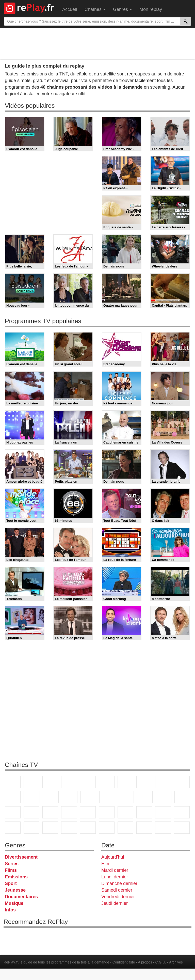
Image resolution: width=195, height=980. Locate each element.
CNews (13, 812)
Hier (105, 864)
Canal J (182, 812)
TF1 (13, 782)
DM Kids (50, 828)
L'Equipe (144, 812)
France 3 (50, 782)
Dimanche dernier (119, 883)
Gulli (163, 812)
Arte (125, 782)
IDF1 (125, 828)
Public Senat (182, 828)
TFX (182, 782)
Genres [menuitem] (122, 9)
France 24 (88, 812)
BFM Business (50, 812)
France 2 (31, 782)
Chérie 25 (126, 797)
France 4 (13, 797)
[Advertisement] (97, 43)
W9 (144, 782)
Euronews (69, 812)
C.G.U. (161, 962)
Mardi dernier (115, 870)
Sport (11, 883)
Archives (176, 962)
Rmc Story (107, 797)
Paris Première (164, 797)
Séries (12, 864)
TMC (163, 782)
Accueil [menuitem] (70, 9)
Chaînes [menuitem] (95, 9)
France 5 (88, 782)
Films (11, 870)
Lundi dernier (115, 877)
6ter (70, 797)
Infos (10, 910)
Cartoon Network (13, 828)
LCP (144, 828)
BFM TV (31, 812)
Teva (145, 797)
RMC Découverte (88, 797)
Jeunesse (15, 890)
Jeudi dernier (115, 903)
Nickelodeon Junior (88, 828)
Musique (14, 903)
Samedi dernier (117, 890)
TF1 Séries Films (51, 797)
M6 (107, 782)
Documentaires (21, 897)
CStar (32, 797)
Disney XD (31, 828)
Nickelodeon (69, 828)
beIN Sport (107, 812)
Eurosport (125, 812)
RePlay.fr (11, 962)
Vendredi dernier (118, 897)
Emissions (16, 877)
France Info (182, 797)
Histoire (107, 828)
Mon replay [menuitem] (151, 9)
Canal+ (69, 782)
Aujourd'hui (113, 857)
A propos (145, 962)
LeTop (163, 828)
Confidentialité (124, 962)
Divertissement (21, 857)
